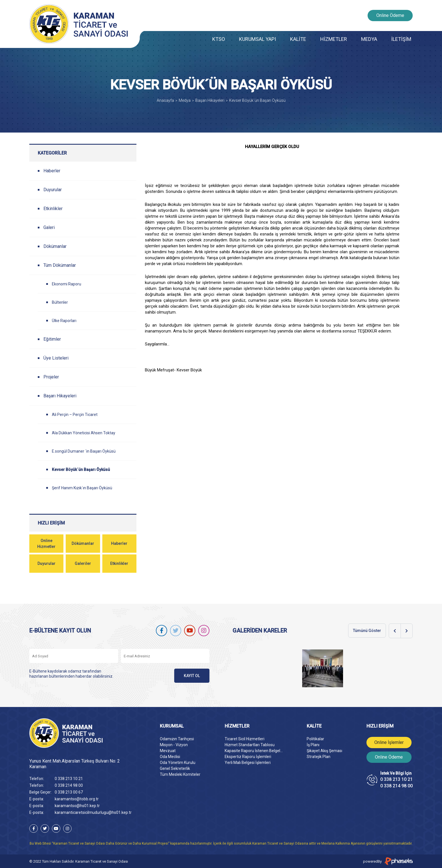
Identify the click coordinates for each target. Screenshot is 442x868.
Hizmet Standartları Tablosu (250, 745)
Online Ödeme (390, 15)
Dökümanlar (55, 246)
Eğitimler (52, 339)
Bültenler (60, 302)
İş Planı (313, 745)
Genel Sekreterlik (175, 768)
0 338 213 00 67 (69, 792)
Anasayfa (165, 100)
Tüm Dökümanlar (60, 265)
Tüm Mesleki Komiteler (180, 774)
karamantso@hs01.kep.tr (77, 806)
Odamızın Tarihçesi (177, 739)
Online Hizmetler (46, 544)
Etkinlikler (53, 209)
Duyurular (53, 190)
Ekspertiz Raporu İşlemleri (248, 757)
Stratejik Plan (319, 757)
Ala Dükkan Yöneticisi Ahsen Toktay (84, 433)
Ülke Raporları (64, 321)
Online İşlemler (389, 742)
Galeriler (83, 563)
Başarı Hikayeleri (210, 100)
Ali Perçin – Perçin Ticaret (75, 415)
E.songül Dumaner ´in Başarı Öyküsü (84, 451)
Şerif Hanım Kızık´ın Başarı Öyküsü (82, 488)
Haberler (52, 171)
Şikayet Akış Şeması (324, 751)
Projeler (51, 377)
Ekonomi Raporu (67, 284)
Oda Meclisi (170, 757)
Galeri (49, 227)
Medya (185, 100)
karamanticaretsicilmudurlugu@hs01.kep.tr (93, 812)
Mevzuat (168, 751)
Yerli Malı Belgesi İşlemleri (248, 763)
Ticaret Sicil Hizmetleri (245, 739)
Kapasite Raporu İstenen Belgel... (254, 751)
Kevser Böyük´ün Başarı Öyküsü (257, 100)
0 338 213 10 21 (69, 779)
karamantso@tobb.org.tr (77, 799)
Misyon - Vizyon (174, 745)
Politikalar (315, 739)
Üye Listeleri (56, 358)
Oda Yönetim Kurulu (178, 763)
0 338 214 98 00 (69, 785)
